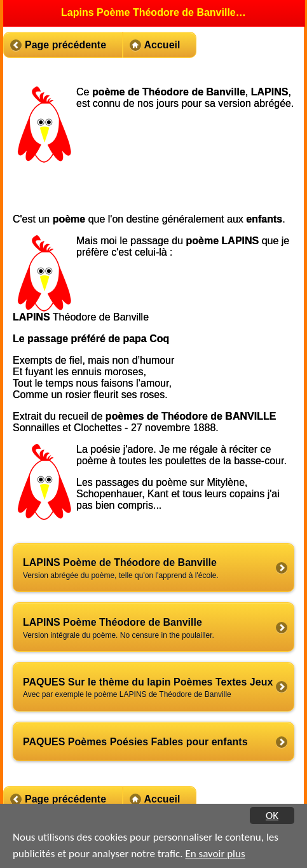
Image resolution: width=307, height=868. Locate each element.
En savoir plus (215, 854)
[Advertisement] (186, 172)
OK (272, 816)
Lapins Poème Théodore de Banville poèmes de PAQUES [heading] (154, 12)
